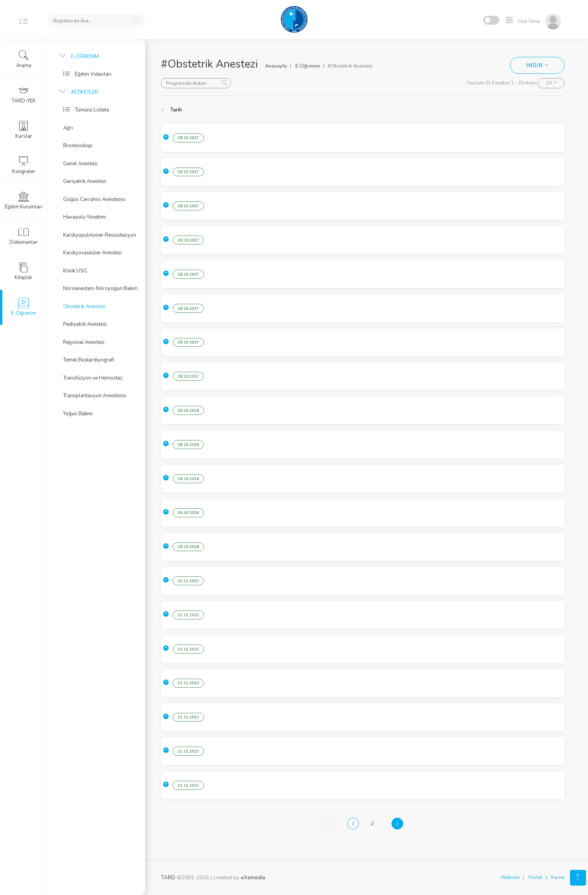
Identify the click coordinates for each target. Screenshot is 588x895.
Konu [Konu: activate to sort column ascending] (235, 110)
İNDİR (535, 66)
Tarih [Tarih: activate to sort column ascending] (176, 110)
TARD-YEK (24, 95)
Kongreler (24, 165)
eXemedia (253, 878)
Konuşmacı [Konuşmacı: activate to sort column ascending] (490, 110)
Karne (558, 877)
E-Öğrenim (308, 66)
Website (510, 877)
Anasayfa (276, 66)
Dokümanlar (24, 236)
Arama (24, 59)
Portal (535, 877)
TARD (168, 878)
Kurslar (24, 130)
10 (549, 83)
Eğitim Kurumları (24, 201)
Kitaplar (24, 271)
